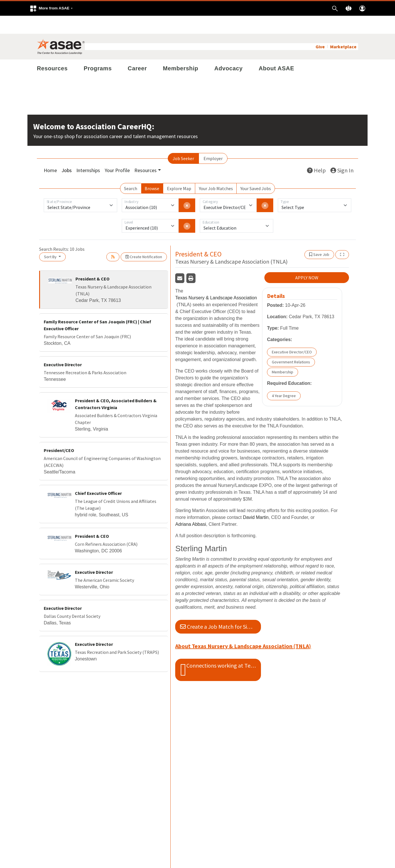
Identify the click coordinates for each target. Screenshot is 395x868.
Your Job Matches (216, 170)
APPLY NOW (307, 260)
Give (320, 29)
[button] (51, 8)
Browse (152, 170)
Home (50, 152)
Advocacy (229, 50)
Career (137, 50)
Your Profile (117, 152)
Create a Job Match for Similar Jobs (221, 609)
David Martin (256, 500)
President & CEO (92, 261)
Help (316, 152)
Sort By (51, 239)
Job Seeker (183, 140)
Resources (52, 50)
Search (131, 170)
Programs (98, 50)
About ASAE (276, 50)
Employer (213, 140)
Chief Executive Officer (98, 475)
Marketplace (343, 29)
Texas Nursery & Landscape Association (216, 280)
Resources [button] (145, 152)
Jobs (67, 152)
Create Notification (144, 239)
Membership (181, 50)
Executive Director (63, 347)
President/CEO (59, 432)
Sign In (342, 152)
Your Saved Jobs (256, 170)
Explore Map (179, 170)
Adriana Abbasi (191, 506)
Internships (88, 152)
